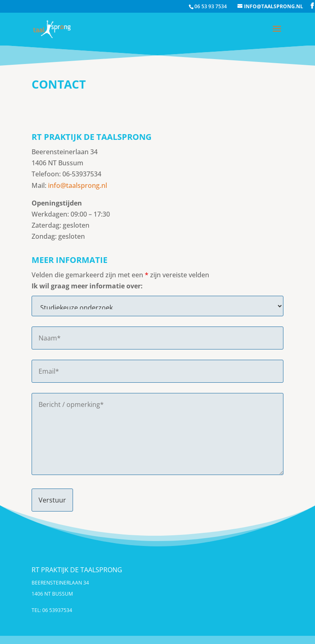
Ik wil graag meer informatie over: (87, 286)
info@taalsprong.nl (78, 185)
